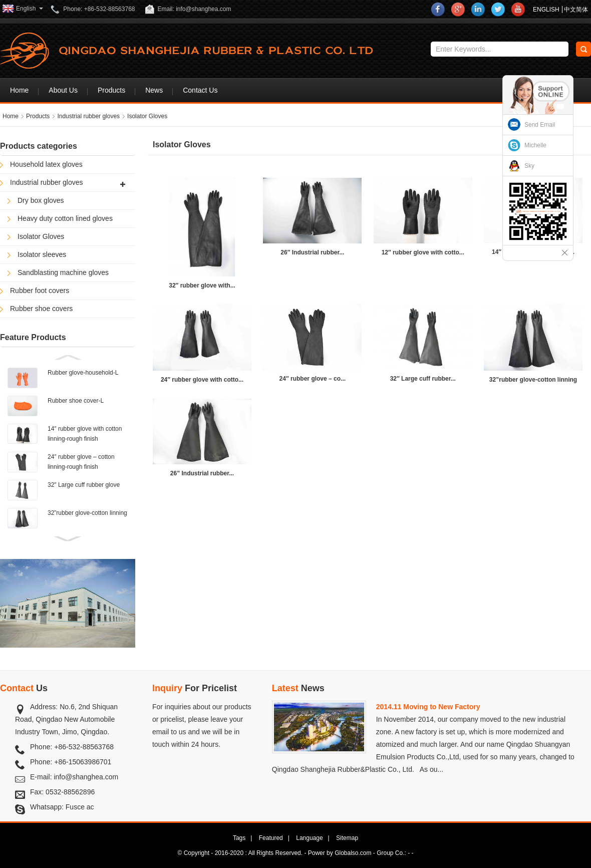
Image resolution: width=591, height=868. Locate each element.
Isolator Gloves (147, 116)
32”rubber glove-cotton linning (87, 513)
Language (309, 838)
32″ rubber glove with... (202, 285)
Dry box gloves (41, 200)
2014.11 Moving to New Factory (428, 707)
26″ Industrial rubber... (312, 252)
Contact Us (200, 90)
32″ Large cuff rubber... (423, 379)
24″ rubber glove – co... (313, 379)
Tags (239, 838)
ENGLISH (546, 10)
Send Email (540, 125)
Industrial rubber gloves (88, 116)
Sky (529, 166)
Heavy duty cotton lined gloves (65, 218)
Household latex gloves (46, 164)
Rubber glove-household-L (83, 373)
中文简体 (576, 10)
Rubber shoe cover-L (76, 401)
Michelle (535, 145)
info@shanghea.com (86, 777)
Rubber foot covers (40, 291)
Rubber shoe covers (41, 309)
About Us (63, 90)
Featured (271, 838)
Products (111, 90)
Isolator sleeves (42, 254)
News (154, 90)
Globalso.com (353, 853)
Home (19, 90)
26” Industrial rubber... (202, 473)
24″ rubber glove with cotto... (202, 380)
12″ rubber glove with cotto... (423, 252)
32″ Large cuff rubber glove (84, 485)
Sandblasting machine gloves (63, 272)
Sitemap (347, 838)
